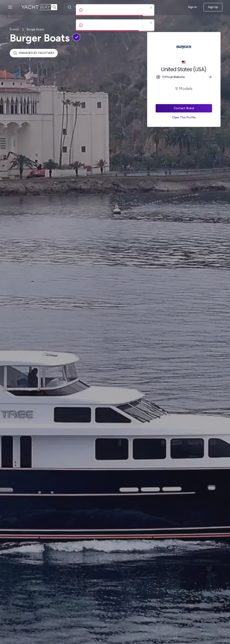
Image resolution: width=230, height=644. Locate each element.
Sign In (192, 7)
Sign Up (213, 7)
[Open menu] (10, 7)
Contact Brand (184, 108)
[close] (151, 8)
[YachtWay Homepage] (43, 7)
